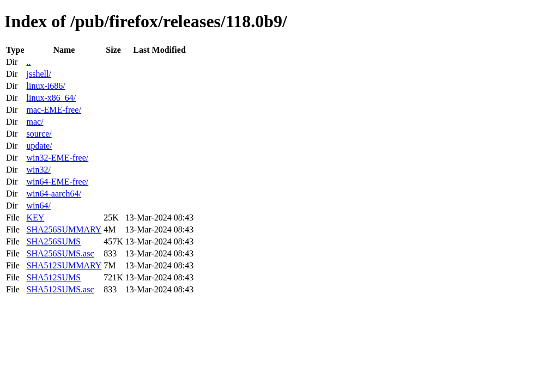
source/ (39, 134)
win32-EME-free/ (57, 158)
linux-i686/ (46, 86)
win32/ (38, 170)
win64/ (38, 206)
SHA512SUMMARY (64, 265)
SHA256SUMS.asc (60, 253)
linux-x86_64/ (51, 98)
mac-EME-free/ (53, 110)
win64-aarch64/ (53, 194)
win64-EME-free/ (57, 182)
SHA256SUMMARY (64, 229)
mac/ (35, 122)
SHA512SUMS (53, 277)
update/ (39, 146)
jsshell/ (38, 74)
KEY (35, 218)
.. (28, 62)
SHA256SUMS (53, 241)
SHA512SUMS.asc (60, 289)
